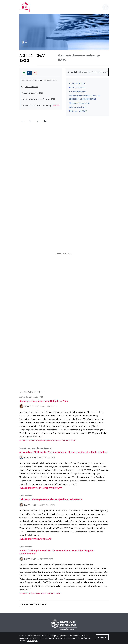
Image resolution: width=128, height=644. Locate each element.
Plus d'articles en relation (33, 605)
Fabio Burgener (32, 459)
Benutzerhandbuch (78, 89)
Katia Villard (30, 506)
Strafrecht (37, 489)
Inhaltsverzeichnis (77, 85)
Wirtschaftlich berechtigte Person (61, 442)
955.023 (56, 105)
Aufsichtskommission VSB (31, 398)
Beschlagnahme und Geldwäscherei (35, 449)
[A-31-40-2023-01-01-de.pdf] (64, 253)
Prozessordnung (39, 442)
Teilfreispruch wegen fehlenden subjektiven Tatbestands (51, 501)
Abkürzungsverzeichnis (79, 104)
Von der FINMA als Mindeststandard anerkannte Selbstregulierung (85, 98)
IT (35, 73)
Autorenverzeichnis (78, 108)
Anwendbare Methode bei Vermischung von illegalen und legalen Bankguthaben (63, 453)
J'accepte (102, 637)
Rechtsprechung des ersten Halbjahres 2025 (44, 402)
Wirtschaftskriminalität (52, 489)
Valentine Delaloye (33, 408)
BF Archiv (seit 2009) (78, 112)
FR (24, 73)
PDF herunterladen (78, 93)
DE (29, 73)
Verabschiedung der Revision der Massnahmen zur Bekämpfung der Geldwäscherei (57, 553)
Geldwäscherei (31, 86)
